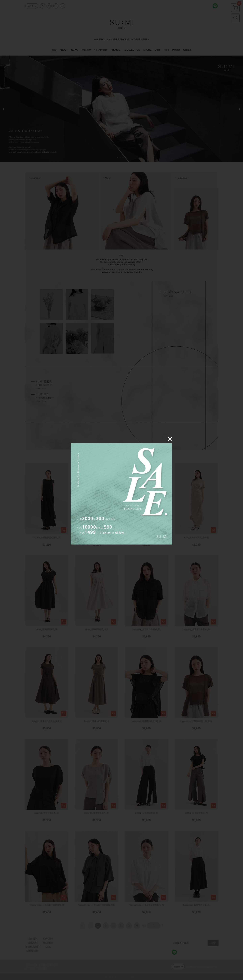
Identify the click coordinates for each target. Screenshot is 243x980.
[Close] (170, 439)
